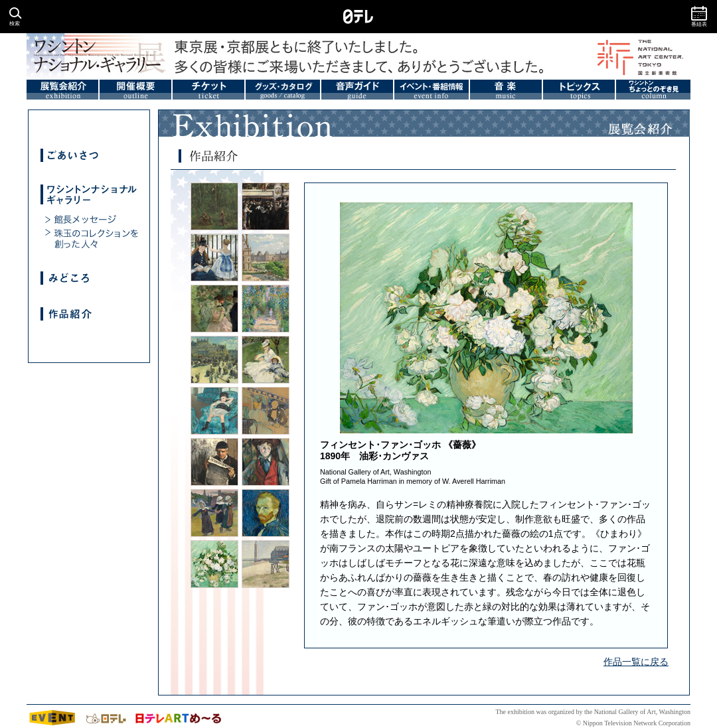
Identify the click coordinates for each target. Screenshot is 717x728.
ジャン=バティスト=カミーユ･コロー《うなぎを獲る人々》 (214, 206)
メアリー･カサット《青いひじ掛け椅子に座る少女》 (214, 411)
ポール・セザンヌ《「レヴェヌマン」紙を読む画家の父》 (214, 462)
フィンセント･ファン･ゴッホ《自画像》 (266, 513)
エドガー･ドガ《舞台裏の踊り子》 (214, 309)
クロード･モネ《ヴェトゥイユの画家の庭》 (266, 309)
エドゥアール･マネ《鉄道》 (214, 257)
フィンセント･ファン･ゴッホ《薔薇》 (214, 564)
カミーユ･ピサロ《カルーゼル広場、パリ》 (266, 257)
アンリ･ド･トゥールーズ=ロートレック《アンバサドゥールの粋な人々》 (266, 411)
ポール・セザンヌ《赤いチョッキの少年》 (266, 462)
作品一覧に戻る (636, 662)
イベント (53, 718)
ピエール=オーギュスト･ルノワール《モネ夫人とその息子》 (266, 360)
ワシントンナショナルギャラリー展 (83, 56)
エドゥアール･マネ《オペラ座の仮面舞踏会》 (266, 206)
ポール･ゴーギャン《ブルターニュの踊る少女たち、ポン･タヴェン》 (214, 513)
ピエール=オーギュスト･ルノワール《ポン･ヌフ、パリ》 (214, 360)
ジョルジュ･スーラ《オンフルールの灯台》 (266, 564)
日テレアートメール (178, 718)
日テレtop (106, 718)
